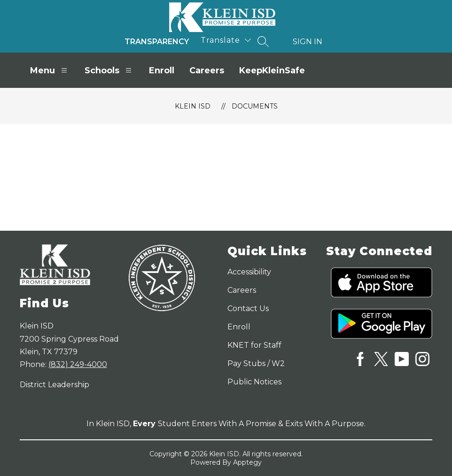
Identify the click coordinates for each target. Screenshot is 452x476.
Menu (50, 70)
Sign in (308, 42)
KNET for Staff (254, 345)
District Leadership (55, 385)
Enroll (162, 70)
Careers (207, 70)
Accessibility (249, 272)
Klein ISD (193, 106)
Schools (109, 70)
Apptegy (247, 462)
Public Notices (254, 382)
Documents (255, 106)
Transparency (157, 42)
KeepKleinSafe (272, 70)
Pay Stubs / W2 (256, 363)
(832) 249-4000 (78, 364)
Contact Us (248, 308)
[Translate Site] (226, 40)
